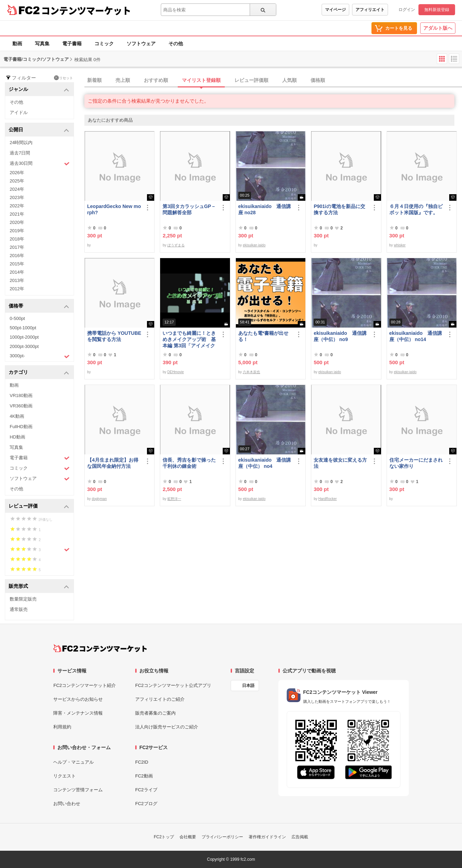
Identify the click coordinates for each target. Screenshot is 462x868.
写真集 (42, 44)
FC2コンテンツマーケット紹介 (85, 685)
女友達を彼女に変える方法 (340, 463)
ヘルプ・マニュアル (73, 762)
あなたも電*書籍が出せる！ (263, 336)
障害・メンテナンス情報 (78, 713)
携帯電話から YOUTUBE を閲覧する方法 (114, 336)
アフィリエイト (370, 10)
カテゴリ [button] (39, 373)
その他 (176, 44)
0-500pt (17, 318)
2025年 (17, 181)
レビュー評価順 (251, 80)
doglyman (99, 499)
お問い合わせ (67, 804)
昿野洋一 (174, 499)
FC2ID (142, 762)
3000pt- (40, 356)
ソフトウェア (141, 44)
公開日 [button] (39, 130)
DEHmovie (176, 372)
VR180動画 (21, 395)
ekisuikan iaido (254, 245)
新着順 (94, 80)
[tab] (273, 81)
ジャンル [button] (39, 90)
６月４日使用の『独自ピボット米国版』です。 (416, 209)
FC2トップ (164, 837)
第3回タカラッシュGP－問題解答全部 (189, 209)
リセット (63, 78)
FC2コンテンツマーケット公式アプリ (173, 685)
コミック (104, 44)
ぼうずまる (176, 245)
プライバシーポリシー (222, 837)
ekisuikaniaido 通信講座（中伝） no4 (265, 463)
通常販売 (19, 609)
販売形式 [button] (39, 587)
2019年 (17, 231)
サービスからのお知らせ (78, 699)
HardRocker (328, 499)
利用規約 (62, 727)
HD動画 (17, 437)
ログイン (407, 10)
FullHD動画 (21, 427)
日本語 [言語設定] (248, 686)
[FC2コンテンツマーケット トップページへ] (100, 648)
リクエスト (64, 776)
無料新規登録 (437, 10)
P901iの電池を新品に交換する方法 (339, 209)
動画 (17, 44)
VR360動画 (21, 406)
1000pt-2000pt (24, 337)
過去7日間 (20, 153)
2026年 (17, 173)
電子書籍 (72, 44)
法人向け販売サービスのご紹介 (167, 727)
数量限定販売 (23, 599)
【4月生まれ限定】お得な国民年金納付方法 (113, 463)
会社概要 (188, 837)
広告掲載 (300, 837)
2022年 (17, 206)
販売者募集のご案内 (155, 713)
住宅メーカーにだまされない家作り (416, 463)
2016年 (17, 256)
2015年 (17, 264)
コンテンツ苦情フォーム (78, 790)
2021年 (17, 214)
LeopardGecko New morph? (114, 209)
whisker (400, 245)
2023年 (17, 197)
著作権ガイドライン (267, 837)
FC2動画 (144, 776)
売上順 (123, 80)
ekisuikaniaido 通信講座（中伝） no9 (340, 336)
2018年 (17, 239)
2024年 (17, 189)
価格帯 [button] (39, 306)
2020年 (17, 222)
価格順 (318, 80)
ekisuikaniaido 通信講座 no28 (265, 209)
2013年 (17, 280)
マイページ (335, 10)
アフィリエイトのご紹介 (160, 699)
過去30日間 (40, 164)
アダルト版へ (438, 28)
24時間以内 (21, 143)
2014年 (17, 272)
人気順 (289, 80)
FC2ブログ (146, 804)
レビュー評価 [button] (39, 506)
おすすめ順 (156, 80)
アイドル (19, 112)
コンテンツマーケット (86, 10)
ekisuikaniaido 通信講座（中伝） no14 (416, 336)
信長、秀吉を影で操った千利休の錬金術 (189, 463)
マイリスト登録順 (201, 80)
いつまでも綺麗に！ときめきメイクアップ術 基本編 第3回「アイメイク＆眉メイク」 (189, 339)
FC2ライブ (146, 790)
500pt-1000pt (23, 328)
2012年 (17, 289)
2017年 (17, 247)
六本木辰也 (251, 372)
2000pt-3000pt (24, 346)
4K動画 (17, 416)
